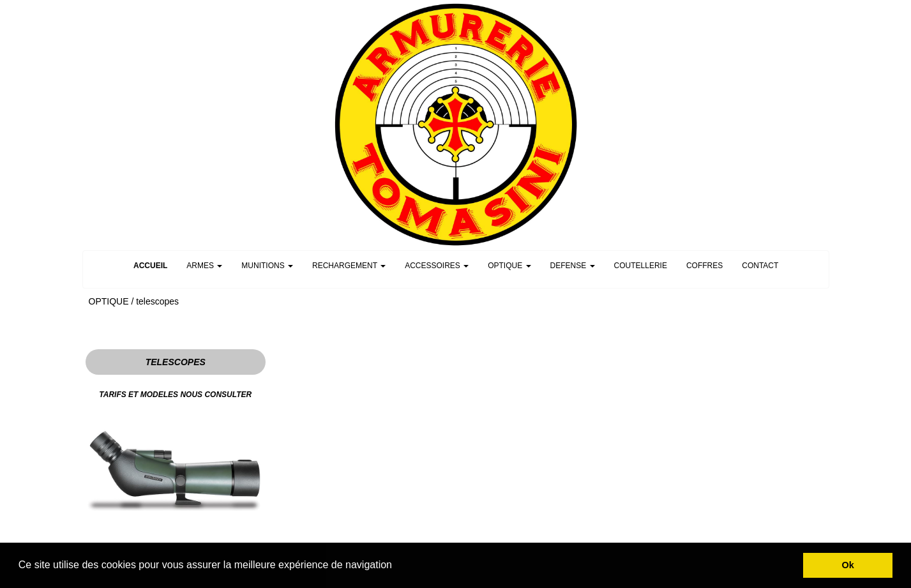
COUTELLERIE (641, 266)
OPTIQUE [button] (509, 266)
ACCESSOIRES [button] (437, 266)
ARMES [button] (204, 266)
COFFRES (704, 266)
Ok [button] (848, 565)
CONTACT (760, 266)
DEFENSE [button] (573, 266)
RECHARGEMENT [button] (349, 266)
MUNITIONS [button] (267, 266)
